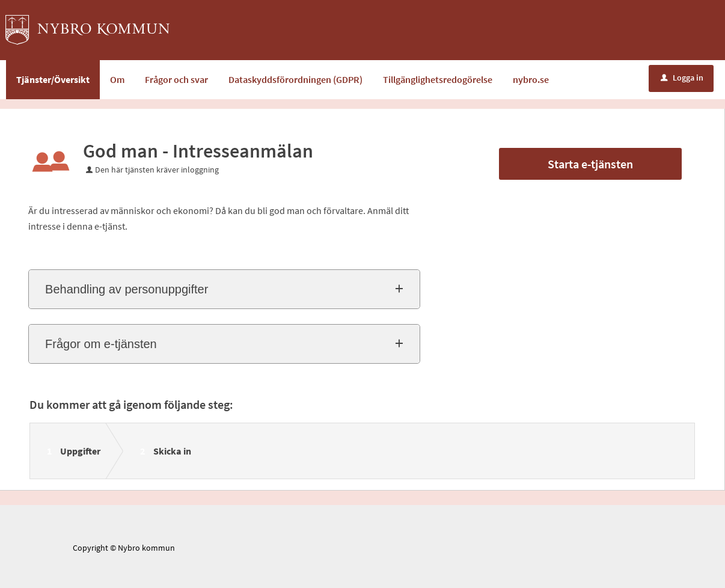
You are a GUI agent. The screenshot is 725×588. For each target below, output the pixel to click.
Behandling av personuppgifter (127, 289)
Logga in (682, 78)
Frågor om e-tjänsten (101, 344)
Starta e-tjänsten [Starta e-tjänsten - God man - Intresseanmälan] (590, 164)
